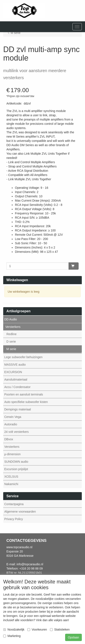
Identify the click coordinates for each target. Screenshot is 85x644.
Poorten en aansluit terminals (24, 394)
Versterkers (13, 327)
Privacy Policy (14, 519)
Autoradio (11, 424)
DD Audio (11, 319)
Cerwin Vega (13, 417)
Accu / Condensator (17, 387)
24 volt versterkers (16, 432)
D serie (11, 342)
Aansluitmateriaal (16, 379)
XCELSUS (11, 477)
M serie (11, 349)
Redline (11, 334)
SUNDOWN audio (16, 462)
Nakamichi (11, 484)
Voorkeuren (37, 629)
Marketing (12, 636)
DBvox (9, 439)
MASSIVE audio (15, 365)
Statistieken (60, 629)
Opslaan (73, 637)
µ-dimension (12, 454)
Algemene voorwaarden (20, 512)
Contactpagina (14, 504)
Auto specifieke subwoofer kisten (26, 402)
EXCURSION (13, 372)
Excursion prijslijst (16, 469)
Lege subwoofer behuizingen (23, 357)
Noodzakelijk (14, 629)
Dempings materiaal (18, 409)
